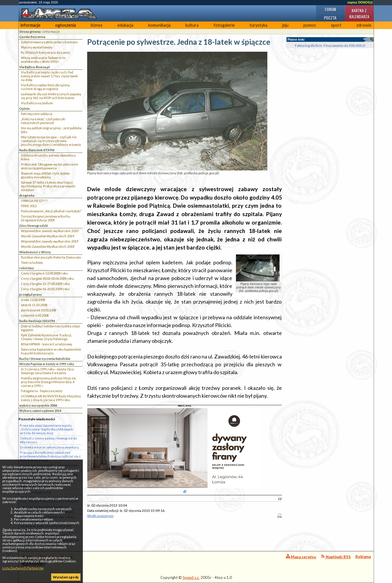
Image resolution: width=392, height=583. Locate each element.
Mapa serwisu (301, 557)
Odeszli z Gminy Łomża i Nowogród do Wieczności (48, 440)
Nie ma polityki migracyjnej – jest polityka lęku (51, 130)
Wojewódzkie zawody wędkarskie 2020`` (50, 231)
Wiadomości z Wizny (35, 252)
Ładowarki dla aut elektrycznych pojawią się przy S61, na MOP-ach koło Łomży (51, 96)
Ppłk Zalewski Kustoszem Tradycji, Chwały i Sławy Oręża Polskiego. (46, 337)
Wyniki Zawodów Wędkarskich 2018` (48, 246)
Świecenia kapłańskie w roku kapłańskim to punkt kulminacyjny (51, 351)
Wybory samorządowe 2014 (40, 411)
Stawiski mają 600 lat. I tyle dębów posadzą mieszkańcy (45, 175)
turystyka (258, 25)
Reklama (363, 557)
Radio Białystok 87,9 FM (37, 150)
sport (336, 25)
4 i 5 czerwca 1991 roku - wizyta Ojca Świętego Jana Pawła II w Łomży (47, 371)
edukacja (125, 25)
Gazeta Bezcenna (32, 37)
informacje (31, 25)
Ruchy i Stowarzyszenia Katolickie (45, 359)
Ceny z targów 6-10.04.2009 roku (44, 273)
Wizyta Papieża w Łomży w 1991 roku (47, 364)
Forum (330, 9)
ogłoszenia (66, 25)
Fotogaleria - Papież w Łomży (42, 391)
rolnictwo (27, 268)
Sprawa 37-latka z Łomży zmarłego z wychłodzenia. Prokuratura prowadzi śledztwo (48, 186)
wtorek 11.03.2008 (34, 305)
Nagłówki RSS (336, 557)
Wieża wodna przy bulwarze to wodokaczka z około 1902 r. (43, 60)
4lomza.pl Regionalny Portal (47, 560)
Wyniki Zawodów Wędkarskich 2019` (48, 236)
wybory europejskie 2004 (38, 405)
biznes (97, 25)
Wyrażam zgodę (66, 577)
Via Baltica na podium (37, 103)
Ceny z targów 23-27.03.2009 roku (45, 284)
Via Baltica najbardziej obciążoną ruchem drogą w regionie (45, 87)
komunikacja (159, 25)
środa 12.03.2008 (33, 300)
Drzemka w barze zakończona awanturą (49, 447)
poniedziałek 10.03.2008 (39, 310)
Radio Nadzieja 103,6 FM (37, 321)
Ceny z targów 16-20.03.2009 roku (45, 289)
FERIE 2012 (29, 206)
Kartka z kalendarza (359, 13)
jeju (285, 25)
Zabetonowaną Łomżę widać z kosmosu (49, 42)
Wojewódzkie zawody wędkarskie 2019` (50, 241)
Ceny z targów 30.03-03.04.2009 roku (47, 278)
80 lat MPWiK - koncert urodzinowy (47, 344)
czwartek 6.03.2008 (35, 315)
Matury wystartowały (37, 47)
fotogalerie (224, 25)
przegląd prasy (31, 294)
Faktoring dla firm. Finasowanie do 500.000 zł (330, 45)
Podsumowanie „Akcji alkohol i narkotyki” (51, 211)
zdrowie (364, 25)
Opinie (24, 108)
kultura (192, 25)
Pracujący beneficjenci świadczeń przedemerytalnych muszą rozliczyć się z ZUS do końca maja (50, 456)
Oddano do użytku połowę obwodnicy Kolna (48, 157)
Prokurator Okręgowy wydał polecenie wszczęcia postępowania (50, 166)
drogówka (27, 195)
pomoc (310, 25)
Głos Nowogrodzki (34, 226)
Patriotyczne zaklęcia (37, 114)
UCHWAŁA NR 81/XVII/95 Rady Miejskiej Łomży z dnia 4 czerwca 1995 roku (51, 398)
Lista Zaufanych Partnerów (23, 568)
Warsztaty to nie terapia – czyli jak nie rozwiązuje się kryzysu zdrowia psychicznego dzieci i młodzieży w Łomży (51, 141)
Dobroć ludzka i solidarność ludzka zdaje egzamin (51, 328)
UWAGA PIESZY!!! (34, 201)
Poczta (330, 18)
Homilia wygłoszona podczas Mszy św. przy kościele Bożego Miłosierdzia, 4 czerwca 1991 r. (49, 382)
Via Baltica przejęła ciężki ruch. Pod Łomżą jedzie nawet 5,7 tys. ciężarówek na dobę (49, 76)
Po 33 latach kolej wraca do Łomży (45, 52)
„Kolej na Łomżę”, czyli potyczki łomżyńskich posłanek (43, 121)
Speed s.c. (191, 577)
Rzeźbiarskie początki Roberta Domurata (51, 257)
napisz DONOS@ (360, 2)
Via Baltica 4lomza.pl (34, 67)
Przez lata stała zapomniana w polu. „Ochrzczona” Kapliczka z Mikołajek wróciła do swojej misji (46, 429)
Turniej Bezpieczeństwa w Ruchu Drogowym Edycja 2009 (46, 218)
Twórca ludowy (32, 262)
